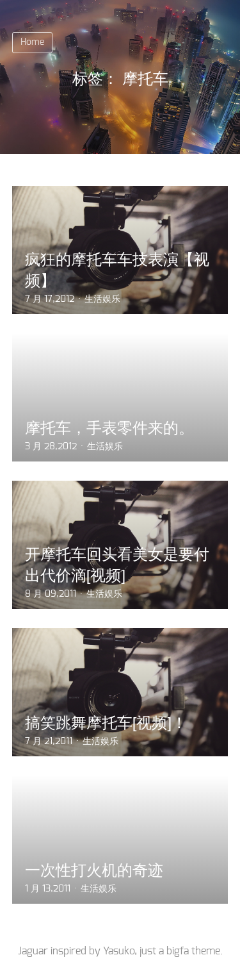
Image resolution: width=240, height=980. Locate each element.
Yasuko (119, 951)
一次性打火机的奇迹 (94, 870)
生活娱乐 (102, 299)
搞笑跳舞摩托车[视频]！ (106, 723)
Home (32, 42)
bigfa (178, 951)
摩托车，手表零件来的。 (109, 428)
